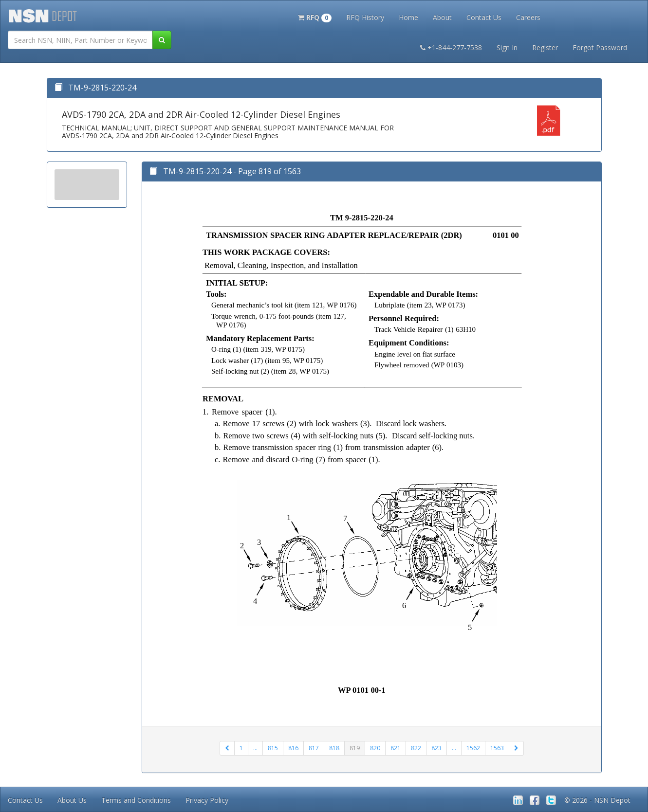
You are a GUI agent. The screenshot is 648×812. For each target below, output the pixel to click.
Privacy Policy (207, 800)
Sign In (507, 47)
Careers (528, 17)
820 (375, 748)
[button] (315, 17)
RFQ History (365, 17)
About (442, 17)
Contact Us (484, 17)
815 (273, 748)
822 (416, 748)
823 (436, 748)
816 (293, 748)
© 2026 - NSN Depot (597, 800)
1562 (473, 748)
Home (408, 17)
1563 (497, 748)
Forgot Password (600, 47)
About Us (72, 800)
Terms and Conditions (136, 800)
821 (396, 748)
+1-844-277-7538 (451, 47)
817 (314, 748)
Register (545, 47)
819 (355, 748)
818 (334, 748)
